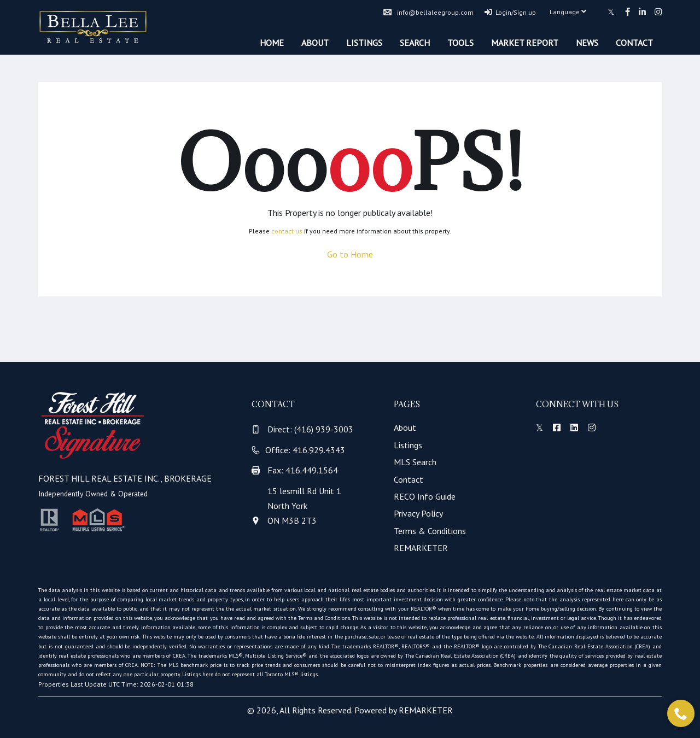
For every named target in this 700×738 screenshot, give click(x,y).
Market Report (525, 43)
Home (272, 43)
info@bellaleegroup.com (428, 12)
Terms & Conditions (430, 531)
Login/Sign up (510, 12)
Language (568, 12)
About (315, 43)
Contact (634, 43)
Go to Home (350, 254)
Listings (364, 43)
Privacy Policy (418, 513)
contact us (287, 231)
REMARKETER (421, 548)
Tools (460, 43)
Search (415, 43)
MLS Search (415, 462)
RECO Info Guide (425, 496)
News (587, 43)
